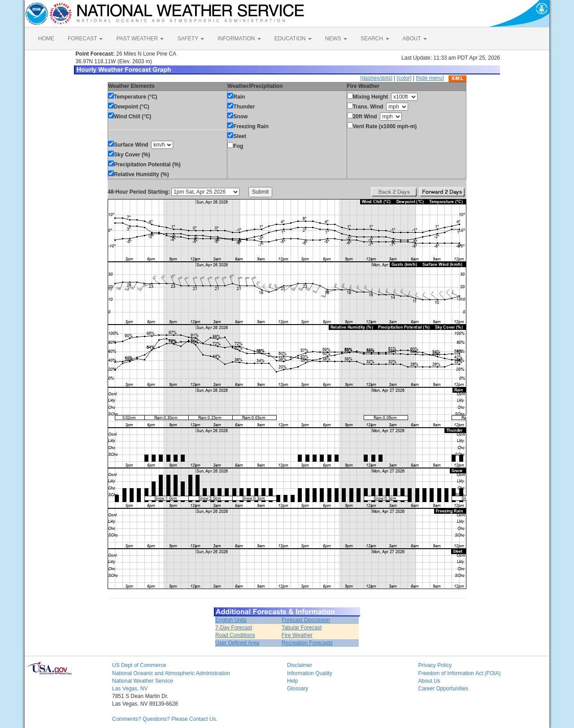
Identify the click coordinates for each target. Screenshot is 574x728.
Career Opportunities (443, 689)
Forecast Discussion (306, 620)
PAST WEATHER (140, 39)
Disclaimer (300, 665)
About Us (429, 681)
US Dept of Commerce (139, 665)
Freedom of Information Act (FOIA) (460, 673)
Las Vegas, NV (130, 689)
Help (293, 681)
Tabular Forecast (302, 628)
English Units (231, 620)
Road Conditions (235, 635)
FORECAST (85, 39)
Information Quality (310, 673)
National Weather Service (143, 681)
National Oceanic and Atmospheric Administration (171, 673)
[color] (404, 78)
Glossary (298, 689)
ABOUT (415, 39)
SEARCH (375, 39)
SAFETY (191, 39)
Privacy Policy (435, 665)
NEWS (336, 39)
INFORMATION (239, 39)
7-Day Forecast (234, 628)
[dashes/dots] (376, 78)
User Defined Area (237, 643)
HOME (46, 39)
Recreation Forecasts (307, 643)
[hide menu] (430, 78)
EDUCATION (293, 39)
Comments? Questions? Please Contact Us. (165, 719)
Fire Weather (297, 635)
